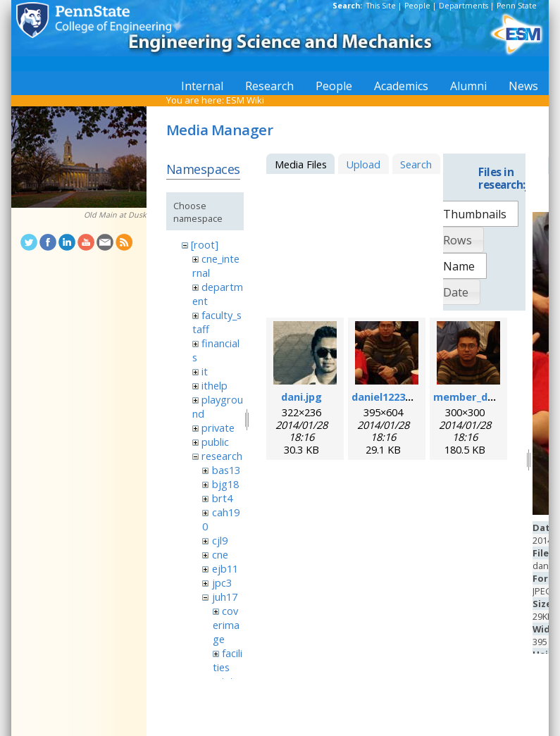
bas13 (226, 470)
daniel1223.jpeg (391, 397)
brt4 (222, 498)
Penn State (517, 6)
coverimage (226, 625)
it (205, 371)
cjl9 (220, 540)
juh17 (225, 597)
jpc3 (222, 582)
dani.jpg (301, 397)
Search (416, 164)
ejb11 (225, 568)
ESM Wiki (245, 100)
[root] (205, 244)
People (417, 6)
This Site (381, 6)
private (218, 428)
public (215, 442)
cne (220, 554)
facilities (228, 660)
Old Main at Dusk (115, 215)
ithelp (214, 385)
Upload (363, 164)
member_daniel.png (484, 397)
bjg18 (225, 484)
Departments (463, 6)
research (222, 456)
